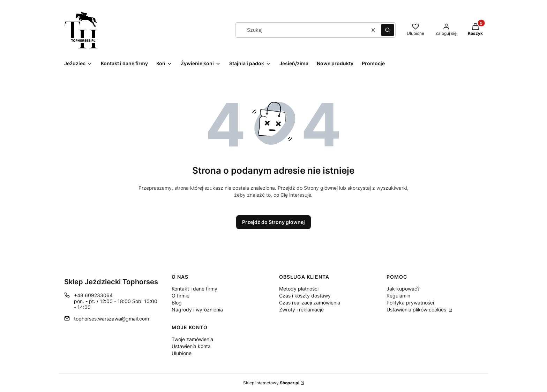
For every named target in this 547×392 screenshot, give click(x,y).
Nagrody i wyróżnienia (197, 310)
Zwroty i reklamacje (301, 310)
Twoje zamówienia (192, 339)
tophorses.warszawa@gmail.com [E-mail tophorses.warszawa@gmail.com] (111, 319)
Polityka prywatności (410, 303)
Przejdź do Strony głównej (273, 222)
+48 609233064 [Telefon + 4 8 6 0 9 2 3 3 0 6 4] (93, 295)
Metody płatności (299, 289)
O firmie (181, 296)
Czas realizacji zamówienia (310, 303)
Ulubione (182, 353)
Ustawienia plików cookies (417, 310)
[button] (388, 30)
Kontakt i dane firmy (194, 289)
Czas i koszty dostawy (305, 296)
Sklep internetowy (271, 383)
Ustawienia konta (191, 346)
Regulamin (398, 296)
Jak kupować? (403, 289)
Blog (177, 303)
